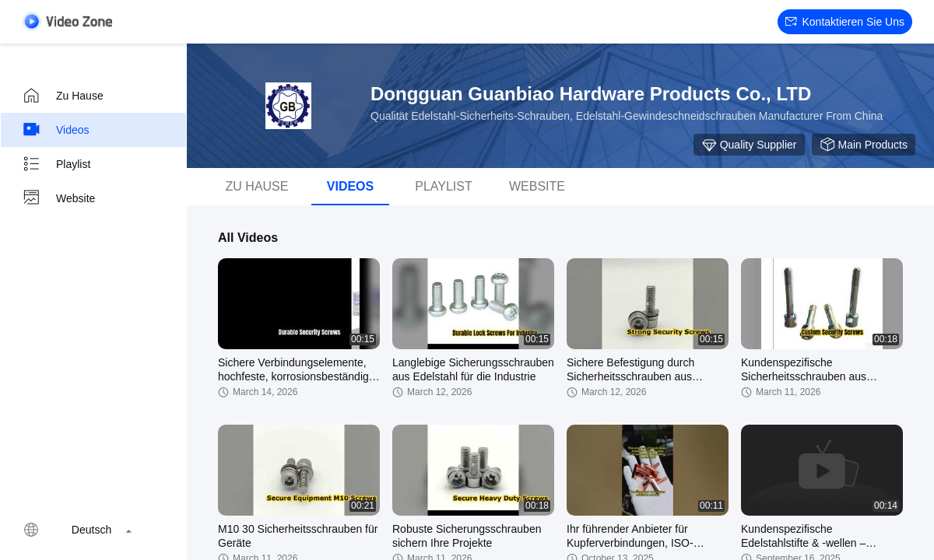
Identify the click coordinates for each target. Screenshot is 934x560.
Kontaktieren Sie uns (845, 22)
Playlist (56, 164)
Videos (56, 130)
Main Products (864, 145)
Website (58, 198)
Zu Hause (63, 96)
